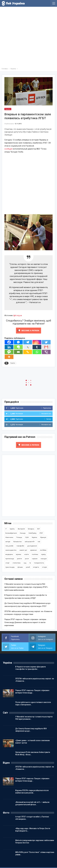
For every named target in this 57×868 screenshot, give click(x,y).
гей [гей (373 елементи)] (39, 542)
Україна (8, 109)
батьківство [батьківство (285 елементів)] (18, 542)
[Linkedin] (9, 347)
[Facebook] (9, 342)
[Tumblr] (37, 347)
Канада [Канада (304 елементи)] (23, 533)
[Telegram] (28, 342)
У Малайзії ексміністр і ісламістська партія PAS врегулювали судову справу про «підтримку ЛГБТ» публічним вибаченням (26, 587)
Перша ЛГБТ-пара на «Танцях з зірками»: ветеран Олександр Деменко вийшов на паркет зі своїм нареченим (25, 622)
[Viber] (46, 352)
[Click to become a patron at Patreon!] (28, 330)
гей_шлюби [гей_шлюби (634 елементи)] (9, 546)
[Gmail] (46, 347)
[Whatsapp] (37, 352)
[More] (9, 357)
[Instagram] (37, 342)
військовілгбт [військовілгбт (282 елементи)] (30, 542)
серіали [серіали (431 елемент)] (35, 559)
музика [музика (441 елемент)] (19, 554)
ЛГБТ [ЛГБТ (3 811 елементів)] (41, 533)
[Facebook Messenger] (18, 342)
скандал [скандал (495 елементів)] (44, 559)
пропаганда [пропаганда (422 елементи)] (10, 559)
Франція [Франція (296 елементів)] (43, 537)
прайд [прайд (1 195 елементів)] (43, 554)
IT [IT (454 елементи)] (6, 529)
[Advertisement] (28, 38)
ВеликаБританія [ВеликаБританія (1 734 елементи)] (11, 533)
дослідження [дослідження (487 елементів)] (32, 546)
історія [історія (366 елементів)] (44, 567)
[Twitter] (46, 342)
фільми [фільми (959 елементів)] (20, 567)
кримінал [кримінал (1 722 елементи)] (34, 550)
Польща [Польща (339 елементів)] (19, 537)
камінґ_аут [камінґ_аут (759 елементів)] (23, 550)
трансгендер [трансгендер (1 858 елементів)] (10, 567)
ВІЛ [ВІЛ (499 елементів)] (38, 529)
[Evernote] (18, 347)
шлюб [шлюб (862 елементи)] (28, 567)
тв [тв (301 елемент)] (30, 563)
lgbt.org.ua (18, 315)
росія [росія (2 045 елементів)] (27, 559)
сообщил (8, 149)
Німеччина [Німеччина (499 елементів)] (9, 537)
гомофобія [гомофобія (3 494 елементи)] (20, 546)
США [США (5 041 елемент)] (27, 537)
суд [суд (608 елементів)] (25, 563)
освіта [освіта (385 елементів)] (26, 554)
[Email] (18, 352)
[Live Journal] (28, 347)
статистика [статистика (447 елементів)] (17, 563)
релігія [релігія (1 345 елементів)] (19, 559)
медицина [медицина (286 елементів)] (9, 554)
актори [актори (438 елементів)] (8, 542)
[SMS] (9, 352)
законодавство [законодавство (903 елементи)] (11, 550)
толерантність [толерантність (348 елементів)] (39, 563)
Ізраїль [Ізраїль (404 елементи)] (12, 529)
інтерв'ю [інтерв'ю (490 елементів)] (36, 567)
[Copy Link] (28, 352)
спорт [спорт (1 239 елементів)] (7, 563)
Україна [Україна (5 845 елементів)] (34, 537)
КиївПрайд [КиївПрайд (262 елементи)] (32, 533)
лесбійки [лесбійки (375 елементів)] (43, 550)
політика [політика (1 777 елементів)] (35, 554)
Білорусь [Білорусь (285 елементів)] (31, 529)
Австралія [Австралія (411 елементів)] (21, 529)
